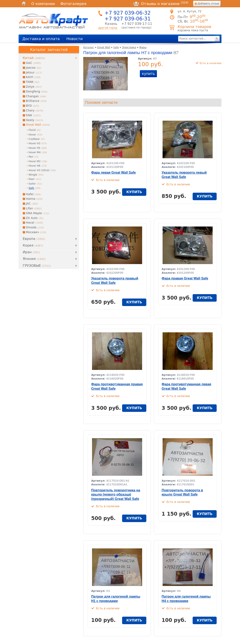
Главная (24, 4)
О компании (43, 4)
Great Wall (104, 47)
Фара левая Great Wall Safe (114, 173)
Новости (75, 39)
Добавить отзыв (208, 4)
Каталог (89, 47)
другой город (108, 28)
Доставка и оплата (41, 39)
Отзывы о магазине (161, 4)
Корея (33, 245)
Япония (34, 259)
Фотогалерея (73, 4)
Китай (34, 58)
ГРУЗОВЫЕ (37, 266)
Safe (116, 47)
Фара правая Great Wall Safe (185, 278)
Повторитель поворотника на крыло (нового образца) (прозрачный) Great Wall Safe (116, 495)
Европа (34, 239)
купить (148, 74)
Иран (31, 252)
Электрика (129, 47)
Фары (143, 47)
